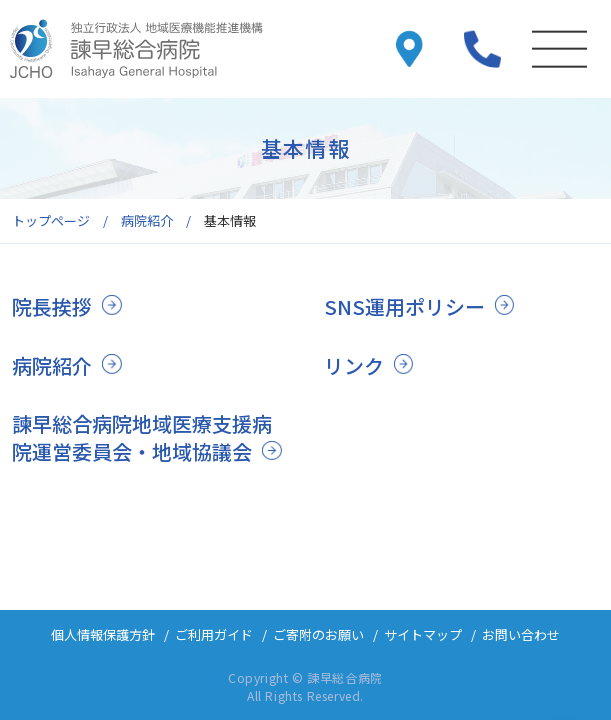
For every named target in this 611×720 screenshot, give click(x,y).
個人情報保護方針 (103, 634)
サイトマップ (423, 634)
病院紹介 (52, 365)
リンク (354, 365)
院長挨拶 (52, 306)
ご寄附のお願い (318, 634)
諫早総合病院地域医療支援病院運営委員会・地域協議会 (142, 437)
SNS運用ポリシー (404, 306)
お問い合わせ (521, 634)
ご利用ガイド (214, 634)
